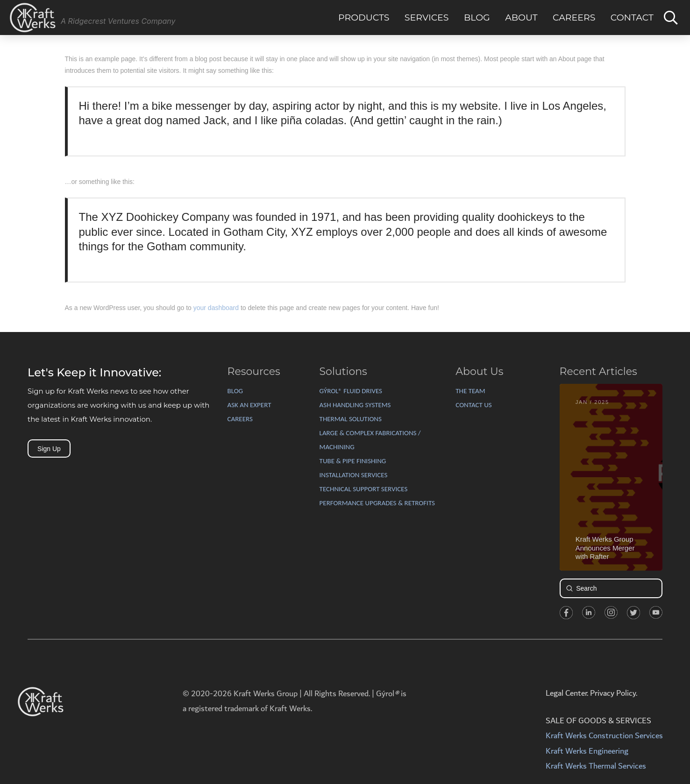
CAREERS (240, 419)
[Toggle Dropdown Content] (671, 18)
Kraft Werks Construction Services (604, 736)
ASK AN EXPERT (249, 405)
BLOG (235, 391)
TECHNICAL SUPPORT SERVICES (364, 489)
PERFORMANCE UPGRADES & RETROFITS (377, 503)
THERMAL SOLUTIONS (351, 419)
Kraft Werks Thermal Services (596, 766)
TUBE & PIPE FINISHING (353, 461)
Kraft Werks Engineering (587, 751)
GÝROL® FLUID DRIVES (351, 391)
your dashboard (216, 308)
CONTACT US (473, 405)
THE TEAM (470, 391)
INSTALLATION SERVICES (354, 475)
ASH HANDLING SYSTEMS (355, 405)
